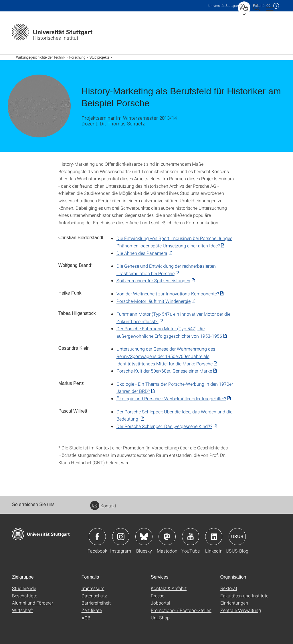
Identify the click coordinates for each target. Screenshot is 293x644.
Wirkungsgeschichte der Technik (41, 57)
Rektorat (229, 588)
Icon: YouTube (191, 537)
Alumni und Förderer (32, 603)
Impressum (93, 588)
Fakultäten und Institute (244, 596)
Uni (224, 6)
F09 (262, 6)
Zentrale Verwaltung (241, 610)
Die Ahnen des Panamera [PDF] (142, 253)
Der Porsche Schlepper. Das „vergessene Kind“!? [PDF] (164, 426)
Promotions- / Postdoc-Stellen (181, 610)
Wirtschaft (22, 610)
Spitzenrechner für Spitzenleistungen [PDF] (153, 280)
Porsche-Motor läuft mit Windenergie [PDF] (154, 301)
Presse (158, 596)
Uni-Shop (160, 618)
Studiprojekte (100, 57)
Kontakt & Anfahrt (169, 588)
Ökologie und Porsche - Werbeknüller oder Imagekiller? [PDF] (171, 398)
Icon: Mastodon (167, 537)
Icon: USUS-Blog (237, 537)
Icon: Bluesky (144, 537)
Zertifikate (92, 610)
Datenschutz (94, 596)
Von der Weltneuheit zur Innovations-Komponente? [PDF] (168, 294)
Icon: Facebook (97, 537)
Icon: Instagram (121, 537)
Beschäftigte (25, 596)
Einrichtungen (234, 603)
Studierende (24, 588)
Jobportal (161, 603)
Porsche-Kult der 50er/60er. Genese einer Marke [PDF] (164, 371)
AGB (86, 618)
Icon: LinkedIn (214, 537)
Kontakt (103, 506)
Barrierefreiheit (96, 603)
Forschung (77, 57)
